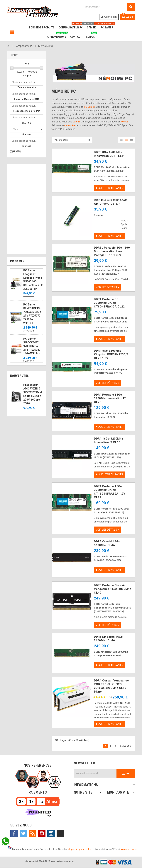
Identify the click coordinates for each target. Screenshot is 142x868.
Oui (17, 151)
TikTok (60, 834)
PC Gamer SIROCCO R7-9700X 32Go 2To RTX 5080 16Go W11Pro (32, 346)
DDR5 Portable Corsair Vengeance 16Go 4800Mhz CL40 (113, 589)
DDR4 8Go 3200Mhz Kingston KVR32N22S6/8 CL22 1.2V (111, 355)
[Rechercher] (108, 7)
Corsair (76, 122)
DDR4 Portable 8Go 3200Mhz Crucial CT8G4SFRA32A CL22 (109, 303)
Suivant (126, 746)
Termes (134, 849)
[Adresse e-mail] (95, 774)
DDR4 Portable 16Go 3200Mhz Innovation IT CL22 (110, 399)
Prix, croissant (61, 140)
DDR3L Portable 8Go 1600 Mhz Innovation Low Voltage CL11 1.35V (112, 252)
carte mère (70, 125)
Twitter (23, 834)
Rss (33, 834)
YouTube (42, 834)
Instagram (51, 834)
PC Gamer (89, 107)
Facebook (14, 834)
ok (126, 774)
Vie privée (125, 849)
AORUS (125, 122)
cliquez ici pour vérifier (80, 849)
